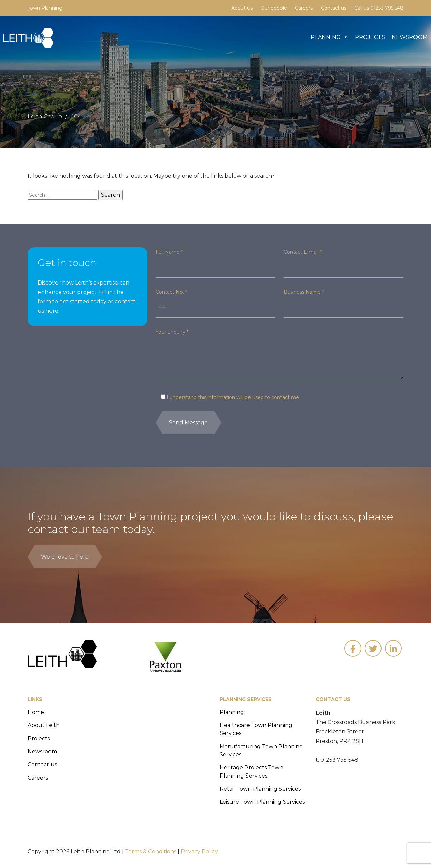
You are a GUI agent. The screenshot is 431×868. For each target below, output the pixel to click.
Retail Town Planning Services (260, 789)
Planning (329, 37)
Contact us (334, 8)
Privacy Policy (199, 851)
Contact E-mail (303, 252)
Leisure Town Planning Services (262, 802)
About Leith (44, 725)
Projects (370, 37)
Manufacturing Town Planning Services (261, 750)
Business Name (304, 292)
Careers (304, 8)
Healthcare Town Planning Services (256, 729)
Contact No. (171, 292)
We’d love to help (65, 557)
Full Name (169, 252)
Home (36, 712)
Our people (274, 8)
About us (242, 8)
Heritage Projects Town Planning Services (251, 772)
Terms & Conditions (151, 851)
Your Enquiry (172, 332)
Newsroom (410, 37)
